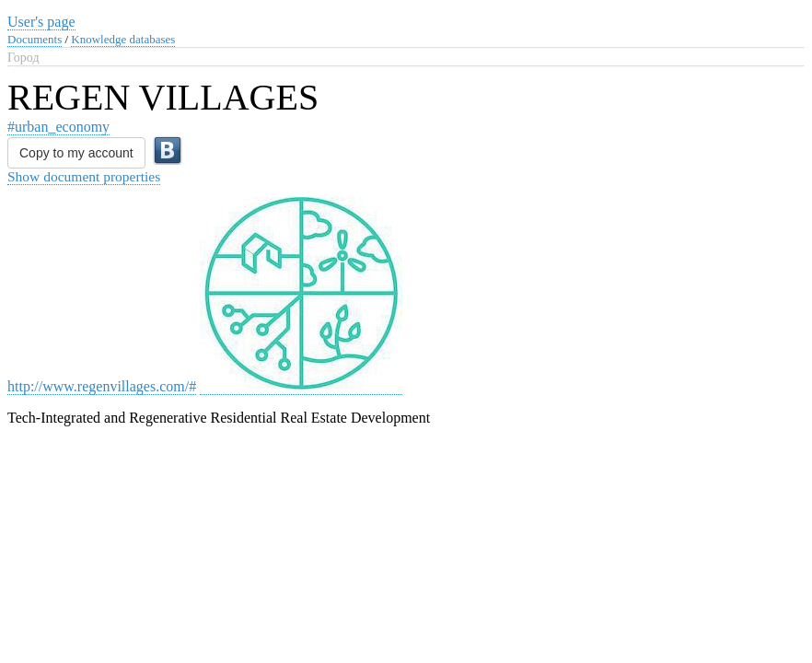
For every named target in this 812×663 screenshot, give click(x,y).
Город (23, 58)
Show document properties (84, 176)
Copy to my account (76, 153)
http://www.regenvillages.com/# (102, 386)
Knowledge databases (123, 39)
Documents (35, 39)
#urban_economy (58, 127)
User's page (41, 22)
